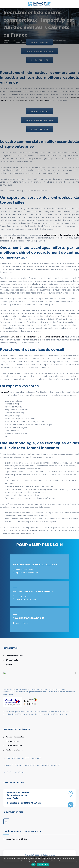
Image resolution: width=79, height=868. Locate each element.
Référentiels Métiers (15, 656)
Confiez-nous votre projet (26, 599)
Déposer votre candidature (26, 573)
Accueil (9, 664)
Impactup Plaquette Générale (16, 839)
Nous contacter (22, 623)
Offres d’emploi (12, 660)
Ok (33, 865)
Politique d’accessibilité (16, 737)
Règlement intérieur (14, 750)
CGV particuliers (12, 741)
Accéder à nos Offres (24, 570)
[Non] (76, 862)
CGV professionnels (14, 746)
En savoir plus (21, 596)
